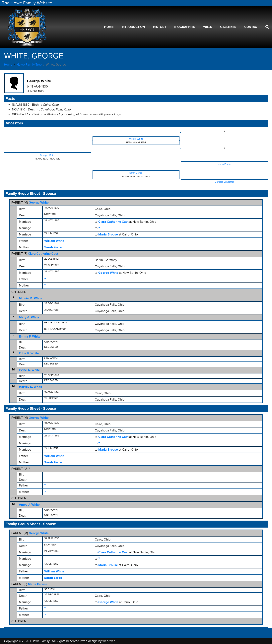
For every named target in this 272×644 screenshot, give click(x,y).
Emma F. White (30, 337)
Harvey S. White (31, 387)
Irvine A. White (29, 370)
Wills (208, 27)
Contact (252, 27)
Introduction (133, 27)
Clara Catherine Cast (43, 254)
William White (54, 241)
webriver (109, 641)
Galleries (228, 27)
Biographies (185, 27)
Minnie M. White (31, 298)
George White (39, 203)
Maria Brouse (38, 584)
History (160, 27)
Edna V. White (29, 353)
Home (109, 27)
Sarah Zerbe (53, 247)
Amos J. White (29, 505)
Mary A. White (29, 317)
